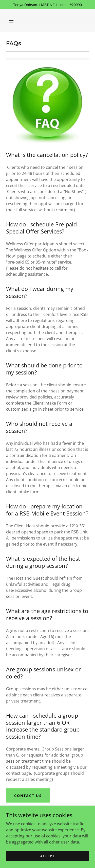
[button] (11, 20)
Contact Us (28, 796)
